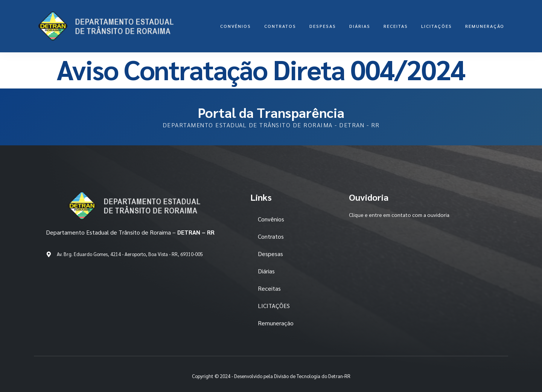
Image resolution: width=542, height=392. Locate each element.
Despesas (323, 26)
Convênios (236, 26)
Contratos (280, 26)
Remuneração (485, 26)
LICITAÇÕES (437, 26)
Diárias (360, 26)
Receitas (396, 26)
